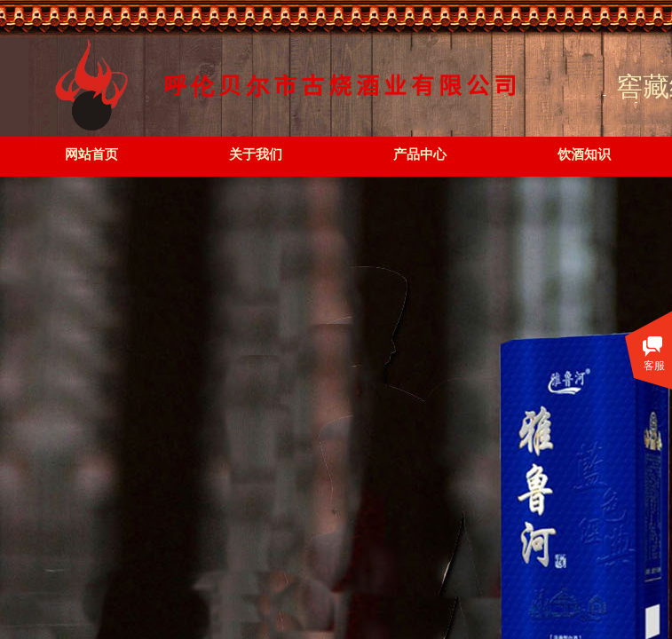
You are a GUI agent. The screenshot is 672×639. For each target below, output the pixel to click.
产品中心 (420, 154)
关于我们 (256, 154)
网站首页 (91, 154)
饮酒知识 (584, 154)
